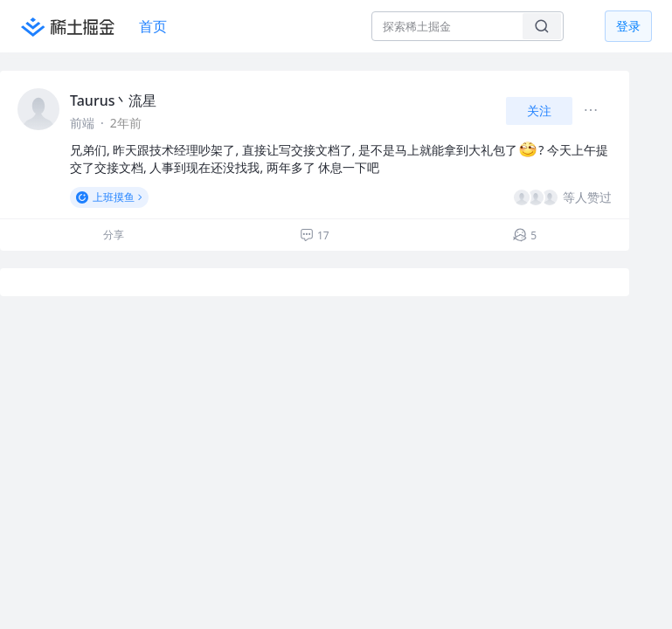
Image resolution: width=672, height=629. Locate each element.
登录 (628, 26)
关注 (539, 111)
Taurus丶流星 (113, 100)
